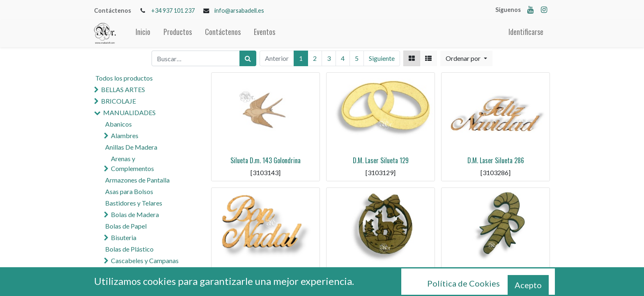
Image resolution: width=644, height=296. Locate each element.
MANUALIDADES (129, 112)
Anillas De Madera (131, 147)
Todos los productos (124, 78)
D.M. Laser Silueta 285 (266, 275)
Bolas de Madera (135, 214)
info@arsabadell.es (239, 10)
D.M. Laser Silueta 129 (381, 160)
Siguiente (382, 58)
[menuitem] (143, 34)
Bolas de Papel (126, 226)
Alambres (125, 135)
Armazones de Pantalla (137, 180)
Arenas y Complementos (132, 163)
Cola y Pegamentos (132, 272)
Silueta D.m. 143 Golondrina (266, 160)
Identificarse (526, 32)
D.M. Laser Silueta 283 (496, 275)
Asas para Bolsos (129, 191)
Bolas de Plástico (129, 249)
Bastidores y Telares (134, 203)
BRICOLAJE (118, 101)
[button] (466, 58)
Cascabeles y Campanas (145, 260)
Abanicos (118, 124)
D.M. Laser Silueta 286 (496, 160)
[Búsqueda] (248, 58)
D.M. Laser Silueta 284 (381, 275)
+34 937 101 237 (173, 10)
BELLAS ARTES (123, 89)
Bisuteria (124, 237)
